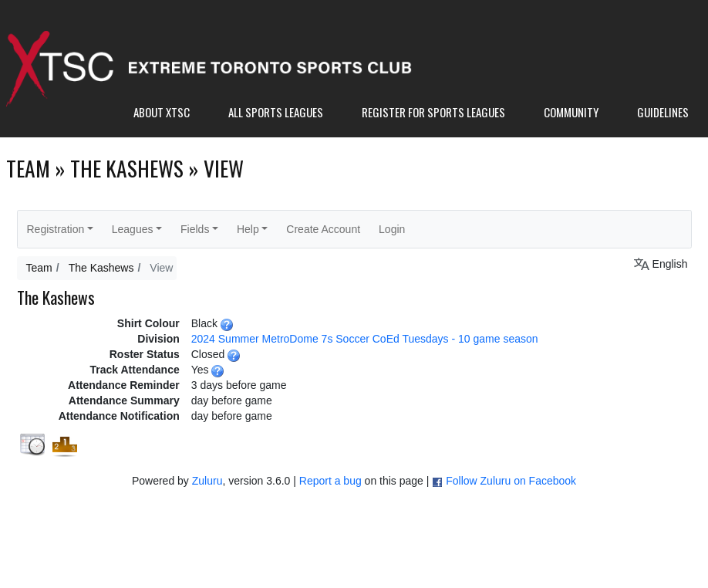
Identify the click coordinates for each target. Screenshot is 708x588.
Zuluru (207, 481)
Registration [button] (56, 229)
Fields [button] (195, 229)
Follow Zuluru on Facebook (511, 481)
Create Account (323, 229)
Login (392, 229)
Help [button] (248, 229)
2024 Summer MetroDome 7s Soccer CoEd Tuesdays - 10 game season (365, 339)
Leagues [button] (133, 229)
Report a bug (330, 481)
